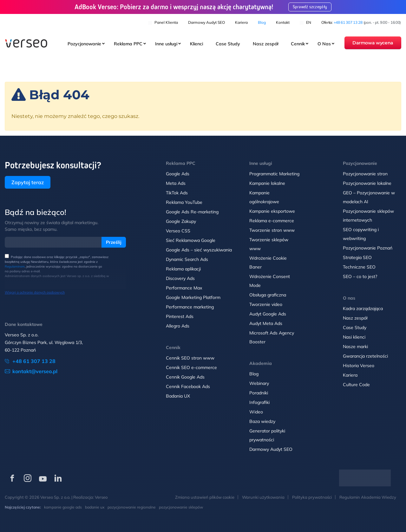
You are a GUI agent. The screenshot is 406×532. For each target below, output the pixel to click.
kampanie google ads (63, 507)
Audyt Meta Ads (266, 323)
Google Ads (178, 174)
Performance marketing (190, 307)
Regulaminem (15, 266)
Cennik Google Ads (185, 377)
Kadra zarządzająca (363, 308)
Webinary (259, 383)
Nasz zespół (265, 44)
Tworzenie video (266, 304)
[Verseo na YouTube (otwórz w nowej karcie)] (43, 478)
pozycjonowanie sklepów (181, 507)
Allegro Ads (178, 326)
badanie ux (95, 507)
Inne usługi (166, 44)
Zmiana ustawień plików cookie (205, 497)
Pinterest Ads (180, 316)
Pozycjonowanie (84, 44)
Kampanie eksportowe (272, 211)
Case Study (228, 44)
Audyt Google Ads (268, 314)
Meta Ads (176, 183)
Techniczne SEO (359, 267)
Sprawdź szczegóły (311, 7)
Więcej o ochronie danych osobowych (35, 292)
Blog (262, 22)
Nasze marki (355, 347)
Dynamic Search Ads (187, 259)
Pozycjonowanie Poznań (368, 248)
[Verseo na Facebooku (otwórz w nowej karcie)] (12, 478)
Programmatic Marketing (274, 174)
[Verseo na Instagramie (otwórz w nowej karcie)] (28, 478)
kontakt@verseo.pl (35, 371)
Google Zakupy (181, 221)
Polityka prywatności (312, 497)
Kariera (241, 22)
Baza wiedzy (262, 421)
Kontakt (283, 22)
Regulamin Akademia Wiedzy (368, 497)
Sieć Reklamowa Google (191, 240)
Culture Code (356, 385)
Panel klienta (163, 22)
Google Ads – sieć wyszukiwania (199, 250)
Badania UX (178, 396)
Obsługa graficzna (268, 295)
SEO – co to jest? (360, 276)
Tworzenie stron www (272, 230)
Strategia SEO (357, 257)
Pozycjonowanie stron (365, 174)
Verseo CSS (178, 231)
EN (305, 22)
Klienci (196, 44)
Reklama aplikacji (183, 269)
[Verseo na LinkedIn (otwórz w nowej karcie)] (58, 478)
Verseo (101, 497)
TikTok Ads (177, 193)
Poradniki (259, 393)
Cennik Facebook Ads (188, 386)
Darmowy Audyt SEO (206, 22)
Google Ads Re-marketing (192, 212)
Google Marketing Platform (193, 297)
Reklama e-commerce (272, 221)
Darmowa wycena (373, 43)
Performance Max (184, 288)
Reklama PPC (128, 44)
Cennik (298, 44)
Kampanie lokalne (267, 183)
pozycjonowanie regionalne (132, 507)
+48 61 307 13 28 (348, 22)
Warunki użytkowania (263, 497)
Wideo (256, 412)
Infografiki (259, 402)
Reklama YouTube (184, 202)
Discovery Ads (180, 278)
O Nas (324, 44)
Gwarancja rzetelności (365, 356)
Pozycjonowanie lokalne (367, 183)
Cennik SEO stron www (190, 358)
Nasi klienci (354, 337)
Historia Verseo (359, 366)
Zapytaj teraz (28, 182)
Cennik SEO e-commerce (191, 367)
